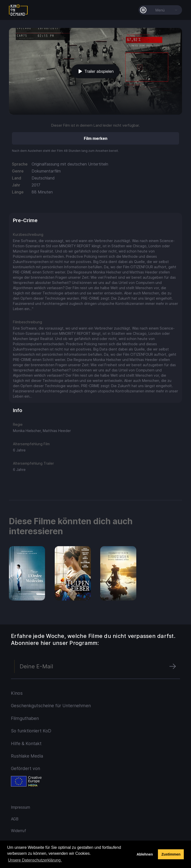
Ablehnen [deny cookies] (145, 854)
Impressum (21, 807)
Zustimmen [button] (171, 854)
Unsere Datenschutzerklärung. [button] (35, 860)
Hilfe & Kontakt (26, 743)
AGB (15, 819)
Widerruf (19, 831)
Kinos (17, 693)
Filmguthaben (25, 718)
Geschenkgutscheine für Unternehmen (51, 706)
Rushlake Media (27, 756)
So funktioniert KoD (31, 731)
